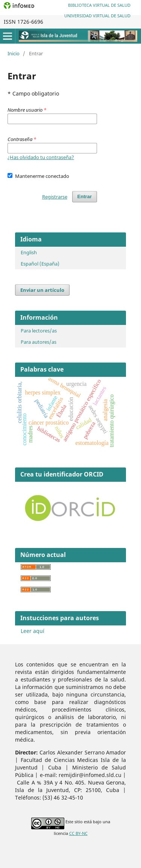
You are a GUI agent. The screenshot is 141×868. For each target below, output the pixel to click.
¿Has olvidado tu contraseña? (41, 157)
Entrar (85, 197)
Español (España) (40, 264)
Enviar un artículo (42, 290)
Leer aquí (33, 631)
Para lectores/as (39, 331)
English (29, 252)
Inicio (14, 53)
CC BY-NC (78, 833)
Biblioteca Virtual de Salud (99, 5)
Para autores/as (39, 342)
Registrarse (55, 197)
